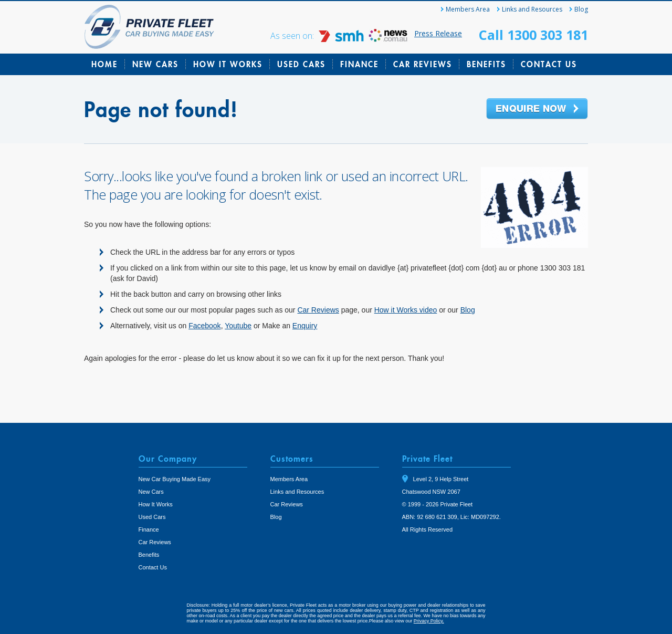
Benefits (486, 64)
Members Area (468, 9)
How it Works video (406, 310)
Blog (581, 9)
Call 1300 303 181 (533, 35)
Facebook (204, 326)
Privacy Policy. (429, 621)
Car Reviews (423, 64)
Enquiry (305, 326)
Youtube (238, 326)
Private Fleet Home (149, 27)
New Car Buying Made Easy (175, 479)
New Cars (155, 64)
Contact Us (549, 64)
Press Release (438, 33)
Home (104, 64)
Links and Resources (532, 9)
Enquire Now (537, 109)
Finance (359, 64)
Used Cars (301, 64)
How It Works (228, 64)
